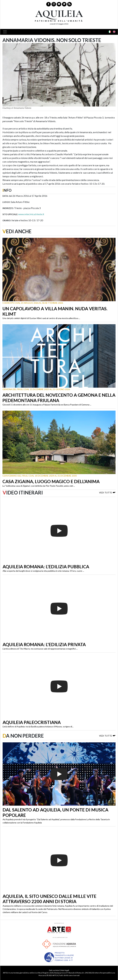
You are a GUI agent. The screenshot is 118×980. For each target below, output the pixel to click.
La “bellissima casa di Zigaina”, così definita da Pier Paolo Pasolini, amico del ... (39, 486)
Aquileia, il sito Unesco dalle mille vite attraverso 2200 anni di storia (49, 899)
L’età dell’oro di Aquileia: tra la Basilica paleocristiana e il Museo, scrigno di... (38, 726)
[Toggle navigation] (6, 32)
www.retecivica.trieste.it (31, 214)
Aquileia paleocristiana (32, 722)
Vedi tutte (107, 492)
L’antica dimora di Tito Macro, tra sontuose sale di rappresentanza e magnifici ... (40, 649)
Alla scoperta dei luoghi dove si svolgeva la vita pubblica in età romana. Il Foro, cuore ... (43, 571)
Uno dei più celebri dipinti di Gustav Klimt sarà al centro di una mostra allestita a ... (41, 318)
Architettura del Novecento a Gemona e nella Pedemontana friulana (59, 398)
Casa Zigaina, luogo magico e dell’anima (51, 481)
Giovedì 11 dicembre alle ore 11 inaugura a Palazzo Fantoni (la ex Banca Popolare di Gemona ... (47, 405)
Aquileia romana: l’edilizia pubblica (46, 567)
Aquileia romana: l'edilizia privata (44, 644)
